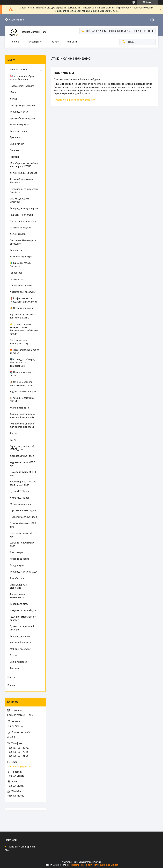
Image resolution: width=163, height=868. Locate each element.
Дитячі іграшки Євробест (23, 173)
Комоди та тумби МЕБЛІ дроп (23, 474)
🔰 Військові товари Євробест (21, 265)
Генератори (16, 273)
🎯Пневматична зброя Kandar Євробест (22, 78)
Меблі (13, 92)
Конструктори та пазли (22, 105)
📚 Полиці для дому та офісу (22, 374)
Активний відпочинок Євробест (22, 181)
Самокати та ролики (21, 286)
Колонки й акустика (20, 642)
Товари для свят (19, 250)
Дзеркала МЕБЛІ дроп (22, 456)
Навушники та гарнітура (23, 610)
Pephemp (15, 668)
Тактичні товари (19, 131)
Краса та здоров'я (20, 559)
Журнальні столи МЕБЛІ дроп (23, 464)
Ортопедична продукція (23, 221)
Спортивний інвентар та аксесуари (23, 242)
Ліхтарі (14, 99)
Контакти (72, 42)
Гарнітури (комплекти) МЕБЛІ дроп (22, 448)
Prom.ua (97, 862)
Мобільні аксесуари (20, 649)
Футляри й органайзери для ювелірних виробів (23, 416)
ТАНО (13, 440)
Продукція (33, 42)
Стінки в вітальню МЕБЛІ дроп (23, 525)
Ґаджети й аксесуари (21, 215)
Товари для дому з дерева (24, 208)
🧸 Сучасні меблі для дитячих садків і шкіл (21, 384)
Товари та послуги (17, 69)
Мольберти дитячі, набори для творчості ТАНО (24, 165)
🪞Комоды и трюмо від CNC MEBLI (22, 400)
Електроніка (16, 279)
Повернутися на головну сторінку (74, 100)
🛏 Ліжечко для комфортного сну (19, 342)
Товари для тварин (20, 636)
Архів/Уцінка (17, 578)
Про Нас (54, 42)
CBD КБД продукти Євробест (20, 200)
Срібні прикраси (18, 662)
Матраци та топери (20, 504)
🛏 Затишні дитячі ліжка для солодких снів (23, 316)
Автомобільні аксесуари (23, 292)
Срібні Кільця (17, 144)
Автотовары (17, 552)
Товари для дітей (19, 604)
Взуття (14, 655)
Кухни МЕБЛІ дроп (20, 491)
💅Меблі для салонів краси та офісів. (24, 351)
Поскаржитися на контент (80, 865)
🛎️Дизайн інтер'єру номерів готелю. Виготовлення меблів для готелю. (24, 329)
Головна (15, 42)
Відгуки (11, 685)
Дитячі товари (18, 234)
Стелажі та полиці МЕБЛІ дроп (23, 535)
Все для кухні (17, 565)
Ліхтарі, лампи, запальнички (18, 596)
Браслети (15, 137)
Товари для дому (19, 112)
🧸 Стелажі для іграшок (23, 308)
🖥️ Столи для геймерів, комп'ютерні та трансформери (22, 363)
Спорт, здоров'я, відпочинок (19, 586)
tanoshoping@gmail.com (20, 767)
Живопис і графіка (20, 125)
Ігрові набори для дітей (22, 118)
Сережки (15, 150)
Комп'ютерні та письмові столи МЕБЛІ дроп (23, 483)
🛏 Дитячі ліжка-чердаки (24, 392)
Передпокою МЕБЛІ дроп (23, 517)
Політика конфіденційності (106, 865)
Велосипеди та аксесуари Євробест (24, 191)
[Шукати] (124, 42)
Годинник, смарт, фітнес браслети (23, 618)
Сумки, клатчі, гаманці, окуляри (22, 628)
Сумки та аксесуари (21, 228)
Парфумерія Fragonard (22, 86)
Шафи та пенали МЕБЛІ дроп (22, 544)
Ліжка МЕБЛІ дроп (20, 498)
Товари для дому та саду (23, 572)
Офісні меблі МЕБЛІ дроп (23, 511)
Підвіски (14, 157)
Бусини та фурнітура (21, 257)
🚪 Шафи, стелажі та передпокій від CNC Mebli (23, 300)
